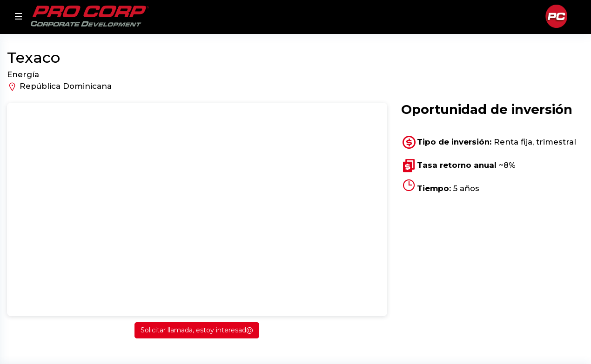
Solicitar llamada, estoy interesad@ (197, 330)
